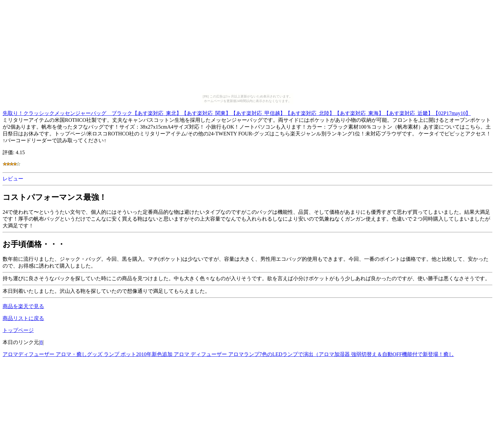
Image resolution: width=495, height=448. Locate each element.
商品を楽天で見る (23, 306)
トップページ (18, 330)
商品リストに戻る (23, 318)
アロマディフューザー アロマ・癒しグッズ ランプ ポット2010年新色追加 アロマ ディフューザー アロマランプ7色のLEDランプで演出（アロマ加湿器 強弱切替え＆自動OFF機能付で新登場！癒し (228, 354)
